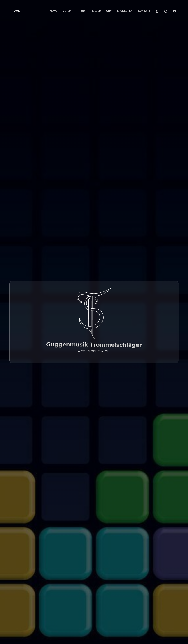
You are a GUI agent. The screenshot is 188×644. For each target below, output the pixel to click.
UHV (109, 11)
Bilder (96, 11)
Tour (83, 11)
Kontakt (144, 11)
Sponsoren (125, 11)
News (54, 11)
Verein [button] (67, 11)
